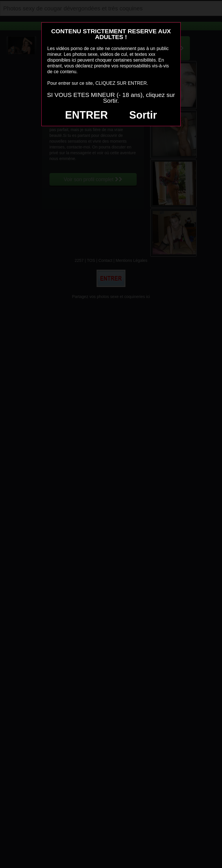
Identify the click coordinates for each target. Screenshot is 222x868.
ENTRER (86, 115)
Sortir (143, 115)
